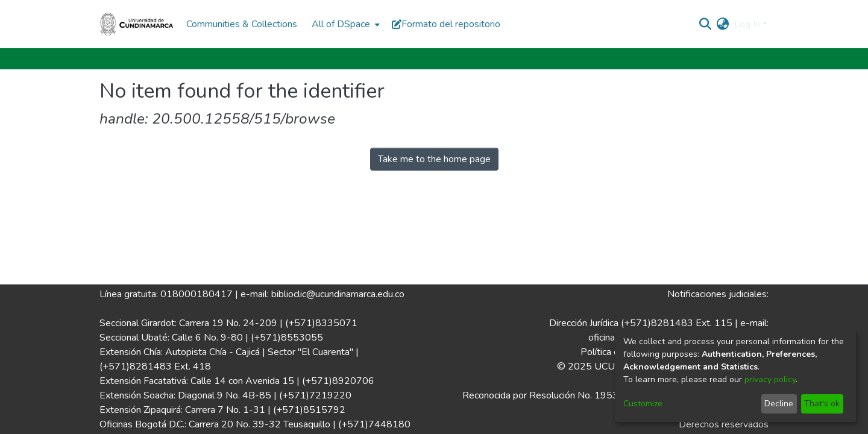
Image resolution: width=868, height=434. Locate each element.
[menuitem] (344, 24)
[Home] (137, 24)
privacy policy (770, 379)
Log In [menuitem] (747, 24)
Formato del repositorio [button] (446, 24)
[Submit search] (706, 24)
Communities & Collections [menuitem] (242, 24)
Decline (779, 404)
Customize (643, 404)
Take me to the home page (434, 159)
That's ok (822, 404)
